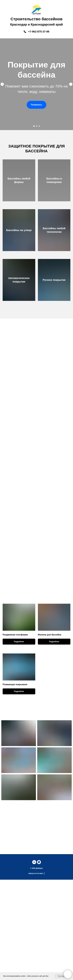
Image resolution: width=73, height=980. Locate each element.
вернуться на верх (36, 873)
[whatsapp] (39, 862)
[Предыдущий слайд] (2, 84)
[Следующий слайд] (71, 84)
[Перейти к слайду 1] (34, 126)
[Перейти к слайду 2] (37, 126)
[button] (37, 105)
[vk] (34, 862)
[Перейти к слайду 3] (39, 126)
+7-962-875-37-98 (39, 32)
